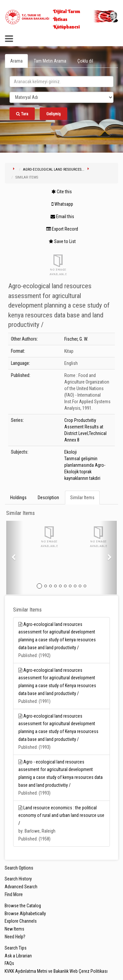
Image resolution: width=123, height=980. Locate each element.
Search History (18, 879)
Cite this (62, 192)
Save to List (62, 241)
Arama (16, 61)
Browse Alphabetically (25, 914)
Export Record (62, 229)
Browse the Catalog (23, 906)
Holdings (18, 498)
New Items (14, 929)
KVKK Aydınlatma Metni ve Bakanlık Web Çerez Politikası (56, 971)
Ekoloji (71, 452)
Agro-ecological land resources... (54, 170)
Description (48, 498)
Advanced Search (21, 887)
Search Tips (16, 948)
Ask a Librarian (18, 956)
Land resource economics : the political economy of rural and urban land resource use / (61, 816)
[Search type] (61, 97)
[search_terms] (61, 82)
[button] (15, 558)
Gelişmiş (53, 114)
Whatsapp (62, 204)
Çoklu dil (85, 61)
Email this (62, 217)
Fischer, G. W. (76, 339)
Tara (22, 114)
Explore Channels (21, 921)
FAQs (9, 963)
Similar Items (82, 498)
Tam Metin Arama (50, 61)
